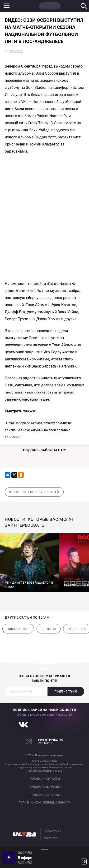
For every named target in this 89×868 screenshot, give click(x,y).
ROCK (50, 6)
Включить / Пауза (9, 857)
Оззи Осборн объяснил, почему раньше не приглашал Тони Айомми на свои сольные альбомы (38, 430)
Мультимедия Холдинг (44, 741)
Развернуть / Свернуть (44, 849)
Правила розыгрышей (45, 787)
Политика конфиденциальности (45, 803)
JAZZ (72, 6)
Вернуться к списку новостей (34, 492)
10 (84, 862)
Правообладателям (44, 795)
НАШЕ (27, 6)
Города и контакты (45, 779)
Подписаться (66, 692)
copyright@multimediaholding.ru (45, 771)
